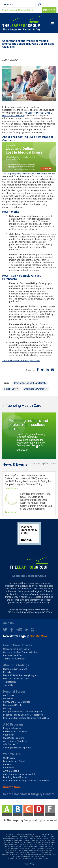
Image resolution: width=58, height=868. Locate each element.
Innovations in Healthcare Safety (30, 383)
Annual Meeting (11, 771)
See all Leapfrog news (43, 464)
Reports (7, 672)
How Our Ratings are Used (16, 679)
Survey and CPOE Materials (17, 702)
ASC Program (13, 724)
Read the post (12, 488)
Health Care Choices (18, 645)
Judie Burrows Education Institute (20, 774)
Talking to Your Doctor (14, 659)
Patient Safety (11, 389)
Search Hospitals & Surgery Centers (18, 10)
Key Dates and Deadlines (15, 732)
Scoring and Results (13, 705)
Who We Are (12, 754)
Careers (7, 764)
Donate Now (12, 787)
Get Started (9, 695)
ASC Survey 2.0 (11, 744)
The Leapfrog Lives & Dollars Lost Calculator (24, 174)
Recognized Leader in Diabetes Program (23, 712)
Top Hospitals (10, 682)
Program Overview (12, 728)
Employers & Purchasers (36, 389)
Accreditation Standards (15, 741)
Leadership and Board (14, 761)
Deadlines (8, 699)
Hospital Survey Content (15, 669)
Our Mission (9, 758)
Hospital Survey (14, 692)
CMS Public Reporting (14, 738)
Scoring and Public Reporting (17, 748)
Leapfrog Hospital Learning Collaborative (23, 715)
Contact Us (9, 768)
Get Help (7, 708)
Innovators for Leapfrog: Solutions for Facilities (26, 718)
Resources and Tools (13, 655)
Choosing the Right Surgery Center (20, 652)
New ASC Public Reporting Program (21, 675)
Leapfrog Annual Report (15, 777)
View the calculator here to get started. (21, 361)
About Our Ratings (16, 665)
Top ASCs (8, 685)
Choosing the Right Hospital (17, 649)
